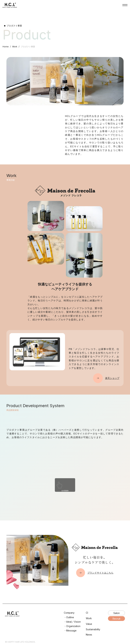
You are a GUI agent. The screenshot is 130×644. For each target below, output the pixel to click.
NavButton (125, 5)
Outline (70, 617)
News (89, 635)
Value (89, 624)
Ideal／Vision (73, 622)
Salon (117, 613)
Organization (73, 626)
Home (6, 47)
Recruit (116, 619)
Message (71, 631)
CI (87, 613)
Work (15, 47)
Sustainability (93, 629)
